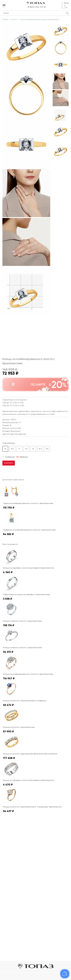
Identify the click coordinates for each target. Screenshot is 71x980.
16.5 (12, 449)
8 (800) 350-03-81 (37, 7)
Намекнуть (24, 457)
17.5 (26, 449)
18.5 (40, 449)
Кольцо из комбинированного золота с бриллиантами (39, 19)
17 (19, 449)
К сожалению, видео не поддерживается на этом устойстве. (20, 325)
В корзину (9, 463)
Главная (5, 19)
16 (5, 449)
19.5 (47, 449)
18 (33, 449)
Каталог (14, 19)
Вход (66, 3)
